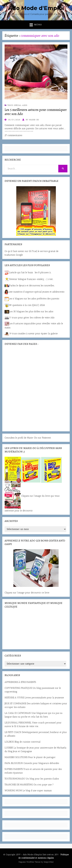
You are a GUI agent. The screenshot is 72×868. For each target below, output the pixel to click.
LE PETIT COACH (13, 732)
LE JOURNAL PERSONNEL (18, 723)
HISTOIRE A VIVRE (14, 698)
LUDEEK (9, 748)
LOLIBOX (9, 742)
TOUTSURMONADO (15, 779)
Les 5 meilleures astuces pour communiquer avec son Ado (36, 112)
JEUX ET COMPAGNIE (15, 704)
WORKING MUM (13, 791)
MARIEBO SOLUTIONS (16, 757)
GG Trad (33, 251)
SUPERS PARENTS (14, 769)
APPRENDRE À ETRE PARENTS (20, 682)
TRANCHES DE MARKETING (19, 785)
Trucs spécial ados (17, 105)
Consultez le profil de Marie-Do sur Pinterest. (28, 438)
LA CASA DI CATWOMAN (18, 713)
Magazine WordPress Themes (29, 862)
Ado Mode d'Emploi (36, 8)
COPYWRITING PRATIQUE (18, 688)
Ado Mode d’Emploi (32, 855)
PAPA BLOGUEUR (14, 763)
